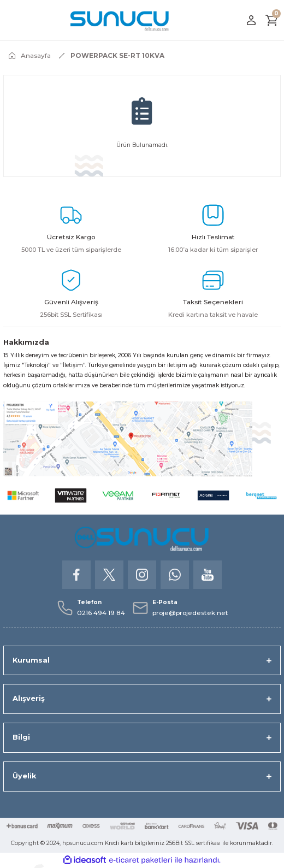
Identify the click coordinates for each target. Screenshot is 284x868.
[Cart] (272, 20)
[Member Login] (251, 20)
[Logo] (120, 20)
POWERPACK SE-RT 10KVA (117, 55)
